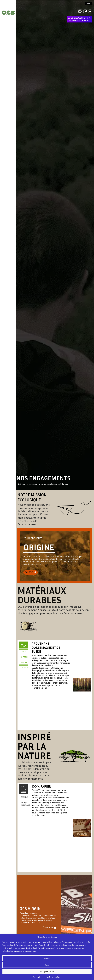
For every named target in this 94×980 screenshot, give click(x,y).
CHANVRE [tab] (24, 657)
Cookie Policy (39, 977)
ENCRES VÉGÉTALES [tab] (24, 804)
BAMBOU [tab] (24, 662)
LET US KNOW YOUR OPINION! (80, 19)
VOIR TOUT (29, 572)
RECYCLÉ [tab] (24, 797)
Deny (47, 965)
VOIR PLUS (49, 927)
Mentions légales (53, 977)
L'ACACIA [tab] (24, 668)
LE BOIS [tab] (23, 645)
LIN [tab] (22, 652)
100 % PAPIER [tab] (24, 789)
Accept (47, 958)
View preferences (47, 972)
